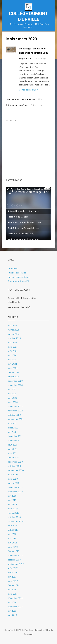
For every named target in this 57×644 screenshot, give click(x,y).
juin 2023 (12, 389)
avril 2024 (12, 364)
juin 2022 (12, 432)
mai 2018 (12, 538)
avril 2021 (12, 449)
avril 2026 (12, 325)
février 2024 (14, 372)
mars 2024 (13, 368)
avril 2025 (12, 342)
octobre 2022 (14, 415)
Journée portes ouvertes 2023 (24, 100)
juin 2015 (12, 589)
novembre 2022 (15, 411)
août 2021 (13, 445)
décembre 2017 (15, 555)
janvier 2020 (14, 483)
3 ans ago (42, 58)
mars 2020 (13, 479)
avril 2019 (12, 504)
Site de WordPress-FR (18, 281)
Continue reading (29, 90)
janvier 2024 (14, 377)
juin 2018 (12, 534)
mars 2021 (13, 453)
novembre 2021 (15, 440)
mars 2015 (13, 594)
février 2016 (14, 585)
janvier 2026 (14, 334)
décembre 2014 (15, 598)
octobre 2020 (14, 466)
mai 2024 (12, 359)
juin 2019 (12, 496)
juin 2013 (12, 611)
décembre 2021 (15, 436)
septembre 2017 (16, 564)
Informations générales (17, 105)
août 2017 (13, 568)
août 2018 (13, 526)
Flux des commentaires (19, 277)
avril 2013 (12, 615)
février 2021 (14, 457)
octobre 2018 (14, 517)
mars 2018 (13, 547)
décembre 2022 (15, 406)
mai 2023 (12, 394)
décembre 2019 (15, 487)
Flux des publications (18, 273)
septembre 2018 (16, 521)
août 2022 (13, 423)
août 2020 (13, 474)
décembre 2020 (15, 462)
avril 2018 (12, 543)
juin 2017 (12, 577)
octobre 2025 (14, 338)
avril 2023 (12, 398)
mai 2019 (12, 500)
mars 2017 (13, 581)
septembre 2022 (16, 419)
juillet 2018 (13, 530)
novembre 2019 (15, 492)
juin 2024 (12, 355)
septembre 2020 (16, 470)
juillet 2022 (13, 428)
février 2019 (14, 513)
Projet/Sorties (26, 58)
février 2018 (14, 551)
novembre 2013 (15, 607)
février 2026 (14, 330)
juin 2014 (12, 602)
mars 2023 (13, 402)
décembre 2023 (15, 381)
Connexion (13, 268)
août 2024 (13, 351)
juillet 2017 (13, 572)
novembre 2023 (15, 385)
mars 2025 (13, 347)
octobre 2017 (14, 560)
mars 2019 (13, 509)
